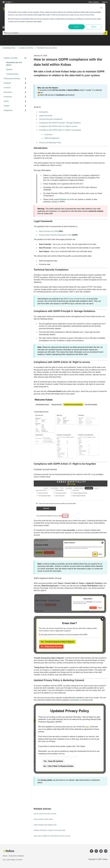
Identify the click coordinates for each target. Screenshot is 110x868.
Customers (48, 134)
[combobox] (53, 33)
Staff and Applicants (52, 138)
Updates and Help (26, 48)
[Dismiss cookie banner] (101, 8)
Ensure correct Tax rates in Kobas (45, 814)
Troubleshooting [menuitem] (12, 74)
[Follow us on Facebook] (92, 851)
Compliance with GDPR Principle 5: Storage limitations (60, 123)
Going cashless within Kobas (43, 819)
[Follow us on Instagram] (96, 851)
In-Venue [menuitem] (7, 88)
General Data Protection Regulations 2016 (55, 235)
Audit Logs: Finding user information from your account (52, 836)
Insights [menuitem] (7, 106)
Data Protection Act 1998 (49, 231)
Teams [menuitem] (6, 101)
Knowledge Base (9, 48)
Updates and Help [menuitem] (11, 58)
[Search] (105, 33)
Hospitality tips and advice (47, 48)
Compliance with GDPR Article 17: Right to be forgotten (60, 130)
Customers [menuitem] (8, 97)
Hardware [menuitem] (7, 83)
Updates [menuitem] (9, 69)
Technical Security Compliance (51, 119)
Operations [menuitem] (8, 92)
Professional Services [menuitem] (12, 79)
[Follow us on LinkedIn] (101, 851)
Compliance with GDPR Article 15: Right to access (58, 126)
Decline (94, 27)
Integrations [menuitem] (8, 110)
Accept (76, 27)
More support (94, 2)
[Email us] (106, 851)
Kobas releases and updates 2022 (45, 825)
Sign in (105, 2)
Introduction (44, 112)
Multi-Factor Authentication (75, 299)
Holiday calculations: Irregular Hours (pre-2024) (50, 830)
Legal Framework (46, 116)
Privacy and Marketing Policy (50, 143)
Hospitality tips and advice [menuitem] (14, 64)
